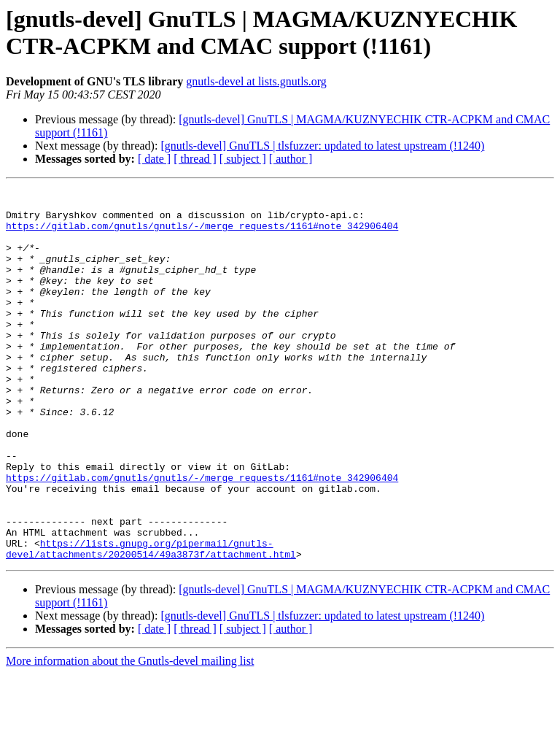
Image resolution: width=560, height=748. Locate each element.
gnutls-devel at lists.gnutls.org (256, 81)
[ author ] (291, 159)
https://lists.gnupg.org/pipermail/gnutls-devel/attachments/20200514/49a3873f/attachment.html (151, 622)
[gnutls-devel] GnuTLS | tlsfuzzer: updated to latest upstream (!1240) (322, 146)
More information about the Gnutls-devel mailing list (130, 735)
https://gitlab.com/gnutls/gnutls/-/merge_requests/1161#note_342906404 (202, 234)
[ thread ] (195, 159)
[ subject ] (243, 159)
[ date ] (154, 159)
